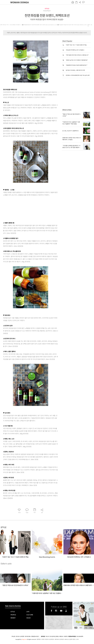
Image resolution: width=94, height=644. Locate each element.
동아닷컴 (43, 636)
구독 (86, 628)
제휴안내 (61, 636)
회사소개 (47, 636)
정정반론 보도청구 (35, 636)
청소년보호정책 (80, 636)
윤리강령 (22, 636)
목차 (81, 628)
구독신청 (13, 636)
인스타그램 (56, 611)
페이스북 (51, 611)
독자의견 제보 (28, 636)
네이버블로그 (66, 611)
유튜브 (61, 611)
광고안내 (18, 636)
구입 (90, 628)
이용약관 (66, 636)
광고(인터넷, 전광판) (54, 636)
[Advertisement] (27, 209)
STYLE (47, 9)
